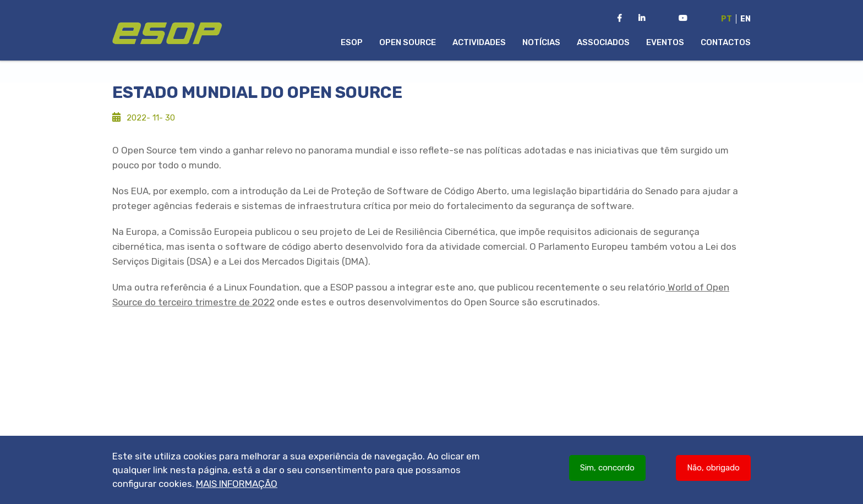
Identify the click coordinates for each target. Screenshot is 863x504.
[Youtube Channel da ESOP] (683, 18)
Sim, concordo (607, 472)
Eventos (665, 42)
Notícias (541, 42)
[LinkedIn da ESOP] (642, 18)
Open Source (408, 42)
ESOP (352, 42)
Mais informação (237, 487)
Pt (727, 19)
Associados (603, 42)
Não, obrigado (713, 472)
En (745, 19)
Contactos (726, 42)
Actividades (479, 42)
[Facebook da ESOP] (619, 18)
